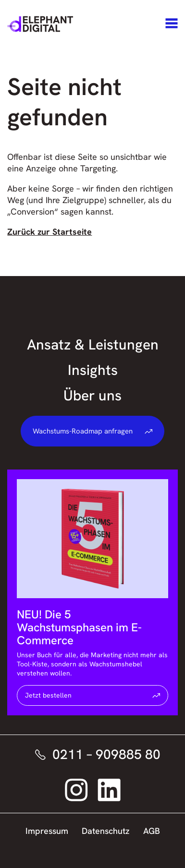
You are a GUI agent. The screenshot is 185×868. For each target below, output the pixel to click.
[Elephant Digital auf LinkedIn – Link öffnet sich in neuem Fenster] (109, 790)
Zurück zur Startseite (49, 232)
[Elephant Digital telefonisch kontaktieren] (92, 754)
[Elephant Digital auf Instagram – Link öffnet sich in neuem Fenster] (76, 790)
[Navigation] (172, 24)
